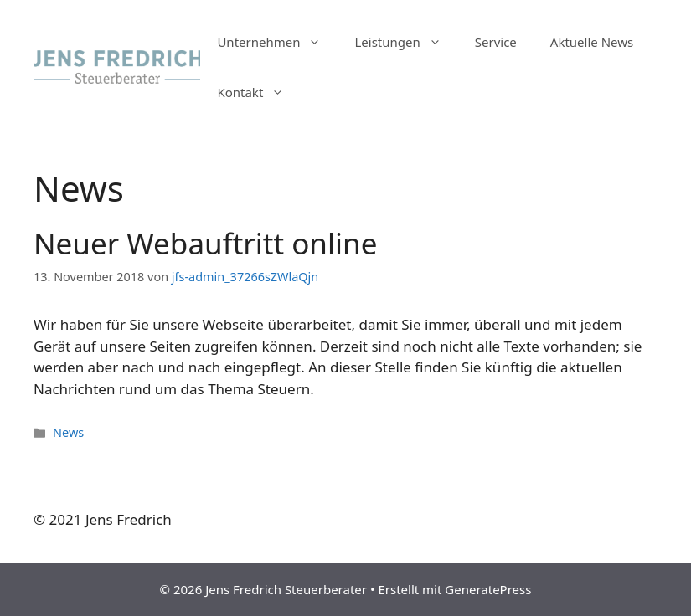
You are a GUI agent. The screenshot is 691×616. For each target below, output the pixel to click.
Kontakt (259, 92)
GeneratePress (488, 589)
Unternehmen (277, 42)
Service (496, 42)
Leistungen (406, 42)
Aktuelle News (592, 42)
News (68, 432)
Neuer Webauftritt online (205, 243)
